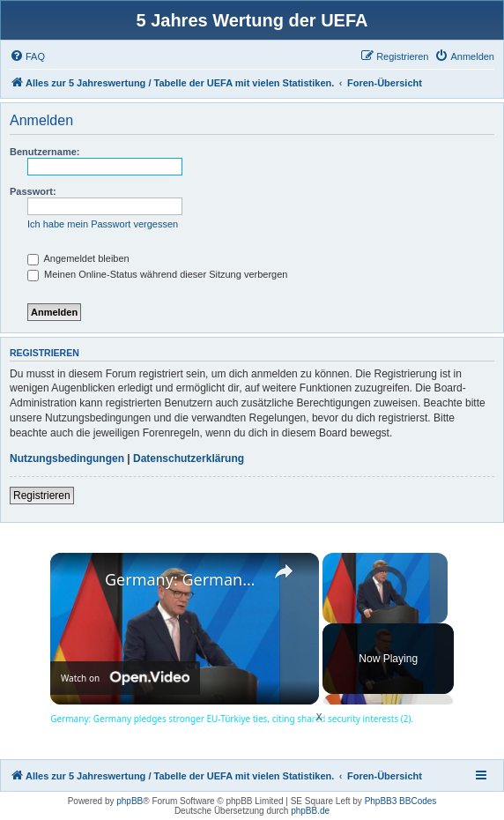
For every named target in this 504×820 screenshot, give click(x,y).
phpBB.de (310, 811)
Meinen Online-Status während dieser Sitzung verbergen (157, 274)
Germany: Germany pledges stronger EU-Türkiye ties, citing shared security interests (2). (182, 579)
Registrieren (42, 496)
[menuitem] (27, 56)
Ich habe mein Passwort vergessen (103, 224)
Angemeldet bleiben (78, 258)
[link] (78, 581)
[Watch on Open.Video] (125, 678)
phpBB (130, 801)
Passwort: (33, 191)
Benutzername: (44, 152)
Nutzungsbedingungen (67, 458)
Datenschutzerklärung (189, 458)
